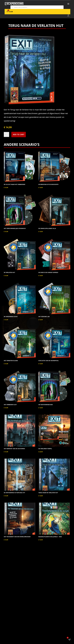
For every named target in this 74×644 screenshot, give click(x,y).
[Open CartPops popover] (70, 640)
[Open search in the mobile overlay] (37, 7)
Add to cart (19, 134)
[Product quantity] (6, 134)
